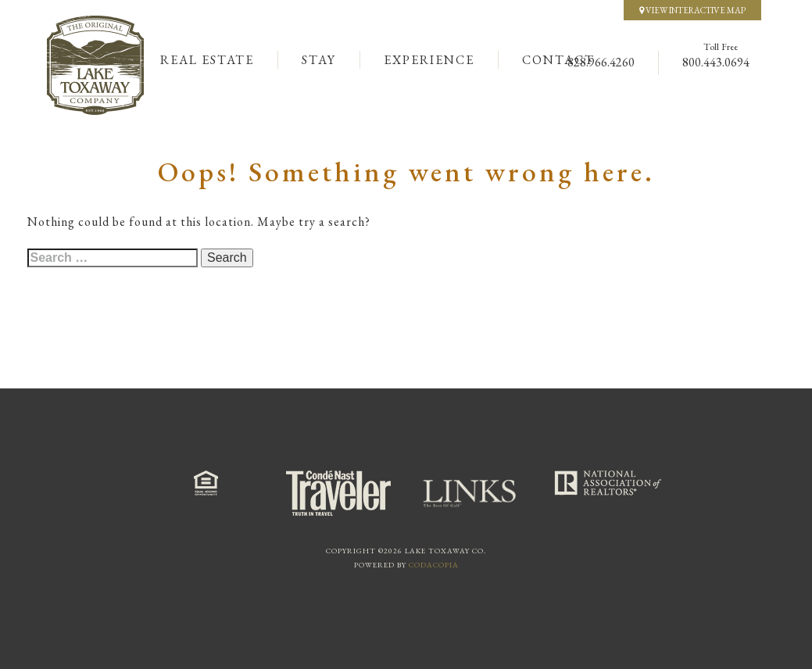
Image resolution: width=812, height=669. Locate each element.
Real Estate (207, 60)
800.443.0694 (716, 62)
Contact (558, 60)
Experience (429, 60)
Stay (319, 60)
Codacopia (434, 565)
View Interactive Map (692, 10)
